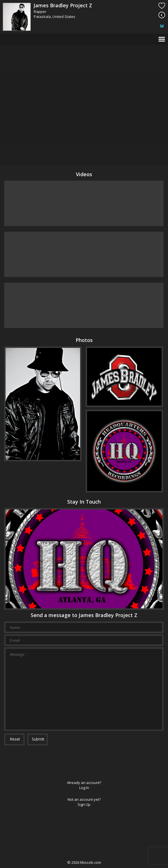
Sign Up (84, 804)
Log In (84, 788)
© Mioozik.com (84, 862)
